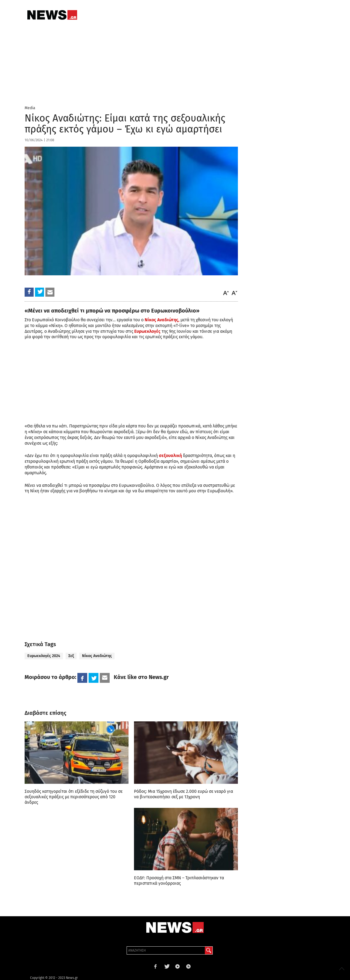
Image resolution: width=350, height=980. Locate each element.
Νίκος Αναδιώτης (97, 656)
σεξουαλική (170, 456)
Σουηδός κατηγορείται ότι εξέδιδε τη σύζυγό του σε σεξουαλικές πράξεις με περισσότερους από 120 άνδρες (74, 797)
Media (30, 108)
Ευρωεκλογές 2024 (44, 656)
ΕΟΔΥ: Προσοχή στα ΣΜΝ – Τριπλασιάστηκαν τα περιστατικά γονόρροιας (179, 881)
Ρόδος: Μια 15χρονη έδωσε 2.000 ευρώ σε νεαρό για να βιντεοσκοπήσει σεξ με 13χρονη (183, 794)
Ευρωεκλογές (147, 331)
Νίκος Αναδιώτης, (162, 320)
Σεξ (71, 656)
